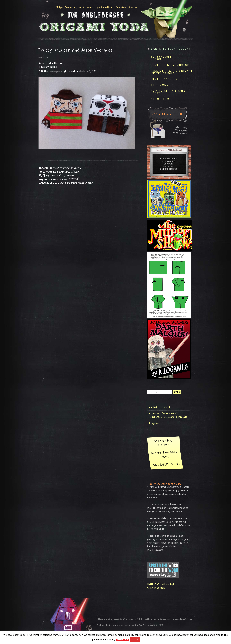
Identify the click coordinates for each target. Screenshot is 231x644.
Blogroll (154, 423)
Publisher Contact (160, 407)
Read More (123, 640)
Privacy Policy (140, 631)
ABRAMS (127, 631)
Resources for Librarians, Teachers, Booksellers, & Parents (168, 415)
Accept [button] (135, 640)
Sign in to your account (171, 49)
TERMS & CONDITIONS (159, 631)
